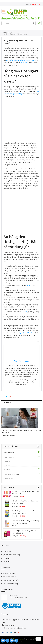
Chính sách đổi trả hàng (10, 584)
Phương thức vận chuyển (11, 580)
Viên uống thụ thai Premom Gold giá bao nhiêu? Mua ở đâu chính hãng (21, 431)
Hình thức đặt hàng (9, 573)
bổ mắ (25, 312)
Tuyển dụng (7, 558)
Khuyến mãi (6, 562)
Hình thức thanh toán (9, 577)
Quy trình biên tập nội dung (11, 555)
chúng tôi (24, 63)
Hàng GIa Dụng (9, 457)
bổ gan (29, 285)
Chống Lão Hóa (9, 452)
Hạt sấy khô (7, 461)
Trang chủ (4, 32)
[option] (21, 422)
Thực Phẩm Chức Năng (11, 474)
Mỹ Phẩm (7, 469)
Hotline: (33, 4)
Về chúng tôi (7, 551)
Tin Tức (12, 32)
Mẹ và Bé (7, 465)
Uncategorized (8, 478)
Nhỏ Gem (22, 641)
